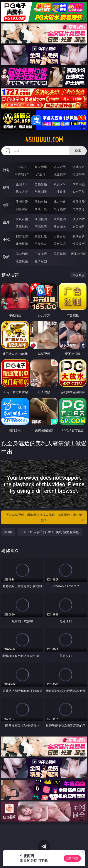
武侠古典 (79, 236)
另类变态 (79, 209)
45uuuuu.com (44, 140)
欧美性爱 (79, 202)
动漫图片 (79, 219)
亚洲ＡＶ (22, 184)
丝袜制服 (41, 192)
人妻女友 (60, 236)
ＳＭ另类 (79, 192)
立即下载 (72, 858)
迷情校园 (22, 244)
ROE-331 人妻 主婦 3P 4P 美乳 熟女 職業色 (50, 532)
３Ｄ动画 (79, 184)
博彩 (6, 170)
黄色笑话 (60, 244)
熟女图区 (60, 226)
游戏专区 (79, 167)
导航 (6, 257)
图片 (6, 222)
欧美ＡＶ (60, 184)
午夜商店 (41, 254)
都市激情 (22, 236)
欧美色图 (60, 219)
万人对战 (60, 167)
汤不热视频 (79, 254)
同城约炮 (22, 254)
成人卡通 (60, 202)
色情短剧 (41, 261)
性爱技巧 (79, 244)
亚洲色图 (41, 219)
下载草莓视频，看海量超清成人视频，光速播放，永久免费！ (45, 518)
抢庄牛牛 (79, 174)
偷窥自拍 (22, 219)
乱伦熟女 (60, 209)
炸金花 (41, 174)
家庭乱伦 (41, 236)
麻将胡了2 (22, 174)
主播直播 (60, 192)
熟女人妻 (22, 192)
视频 (6, 187)
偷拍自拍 (41, 202)
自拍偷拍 (41, 184)
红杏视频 (22, 261)
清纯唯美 (41, 226)
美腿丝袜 (22, 226)
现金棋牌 (60, 174)
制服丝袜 (22, 209)
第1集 (8, 532)
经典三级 (41, 209)
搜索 (78, 151)
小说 (6, 239)
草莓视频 (60, 254)
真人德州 (41, 167)
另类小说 (41, 244)
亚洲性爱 (22, 202)
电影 (6, 205)
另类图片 (79, 226)
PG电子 (22, 167)
